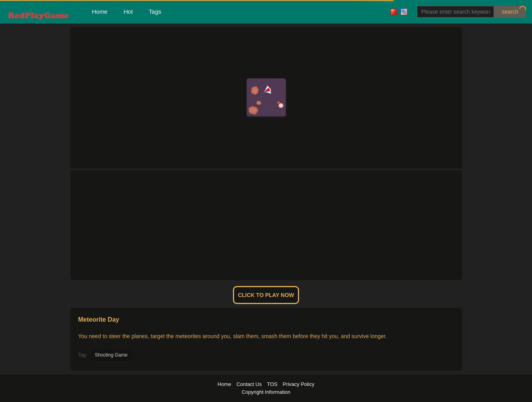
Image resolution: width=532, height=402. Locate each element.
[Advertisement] (266, 225)
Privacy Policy (298, 384)
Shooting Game (111, 355)
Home (100, 12)
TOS (272, 384)
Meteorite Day (99, 320)
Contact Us (249, 384)
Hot (128, 12)
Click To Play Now (266, 295)
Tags (155, 12)
